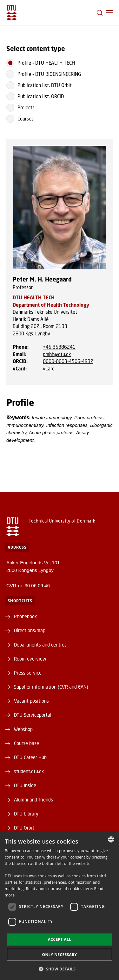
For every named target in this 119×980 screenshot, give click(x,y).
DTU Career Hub (30, 757)
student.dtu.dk (29, 771)
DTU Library (26, 814)
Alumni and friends (33, 800)
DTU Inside (25, 785)
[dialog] (60, 906)
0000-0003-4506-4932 (68, 361)
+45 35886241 (59, 347)
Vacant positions (31, 701)
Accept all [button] (60, 939)
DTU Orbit (24, 828)
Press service (28, 673)
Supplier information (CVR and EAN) (51, 687)
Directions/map (30, 630)
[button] (109, 13)
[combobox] (111, 839)
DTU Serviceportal (33, 715)
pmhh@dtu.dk (57, 354)
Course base (26, 743)
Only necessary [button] (59, 955)
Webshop (23, 729)
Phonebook (25, 616)
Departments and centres (40, 645)
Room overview (30, 659)
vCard (49, 369)
